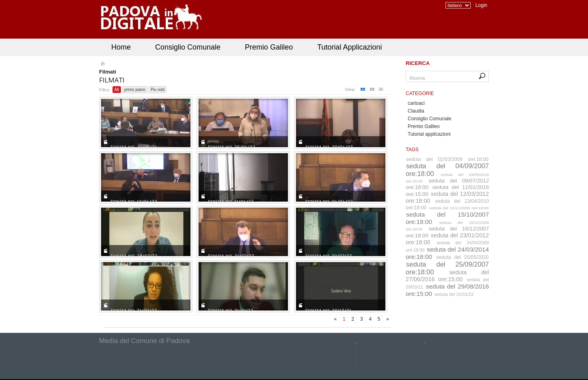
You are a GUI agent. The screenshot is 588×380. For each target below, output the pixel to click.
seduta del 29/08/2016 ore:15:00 (447, 290)
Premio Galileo (269, 47)
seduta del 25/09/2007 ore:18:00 (447, 268)
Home (121, 47)
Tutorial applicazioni (429, 134)
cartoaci (416, 103)
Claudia (416, 111)
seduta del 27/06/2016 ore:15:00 (447, 276)
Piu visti (158, 90)
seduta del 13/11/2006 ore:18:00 (459, 208)
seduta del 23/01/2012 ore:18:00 (447, 239)
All (117, 90)
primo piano (135, 90)
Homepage (102, 65)
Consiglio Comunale (188, 47)
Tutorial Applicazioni (349, 47)
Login (481, 5)
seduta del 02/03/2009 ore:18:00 (447, 159)
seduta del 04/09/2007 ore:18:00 (447, 170)
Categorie (420, 93)
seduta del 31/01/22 (454, 294)
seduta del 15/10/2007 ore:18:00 (447, 218)
